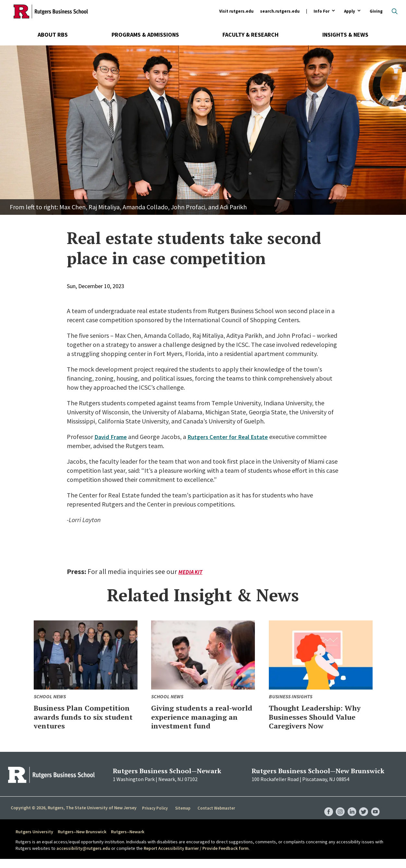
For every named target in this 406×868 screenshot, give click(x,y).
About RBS (53, 35)
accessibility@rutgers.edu (83, 857)
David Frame (112, 437)
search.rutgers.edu (280, 11)
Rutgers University (34, 841)
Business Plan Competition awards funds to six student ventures (74, 721)
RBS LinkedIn (350, 814)
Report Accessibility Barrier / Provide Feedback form (196, 857)
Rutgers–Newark (128, 841)
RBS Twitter (363, 814)
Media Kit (191, 572)
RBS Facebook (326, 814)
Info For (322, 12)
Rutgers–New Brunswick (82, 841)
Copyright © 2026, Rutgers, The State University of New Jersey (74, 817)
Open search (395, 11)
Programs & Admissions (145, 35)
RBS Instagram (338, 814)
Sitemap (183, 817)
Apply (350, 12)
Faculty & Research (251, 35)
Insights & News (345, 35)
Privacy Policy (155, 817)
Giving (376, 11)
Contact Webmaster (217, 817)
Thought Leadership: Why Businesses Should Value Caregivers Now (316, 716)
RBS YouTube (375, 814)
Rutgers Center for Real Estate (232, 437)
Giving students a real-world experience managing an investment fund (202, 721)
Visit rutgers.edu (236, 11)
